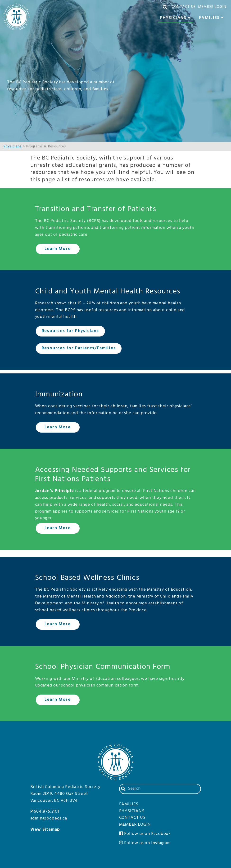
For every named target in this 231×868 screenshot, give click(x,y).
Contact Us (184, 7)
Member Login (212, 7)
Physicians (177, 18)
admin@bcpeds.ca (49, 818)
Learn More (58, 249)
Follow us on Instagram (145, 843)
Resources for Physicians (70, 331)
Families (213, 18)
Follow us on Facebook (145, 834)
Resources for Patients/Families (79, 348)
